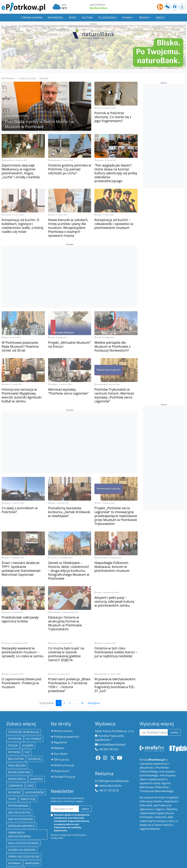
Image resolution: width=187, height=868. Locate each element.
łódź (30, 786)
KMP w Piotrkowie (21, 819)
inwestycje (28, 799)
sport (12, 799)
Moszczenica (17, 779)
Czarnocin (15, 786)
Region (144, 17)
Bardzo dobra (99, 8)
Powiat (127, 17)
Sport (72, 17)
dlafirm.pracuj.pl (64, 765)
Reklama (59, 748)
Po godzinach (107, 17)
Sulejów (28, 745)
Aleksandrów (34, 792)
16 (82, 703)
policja (13, 745)
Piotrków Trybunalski (24, 732)
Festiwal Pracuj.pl (64, 777)
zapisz (85, 809)
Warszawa (32, 863)
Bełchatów (16, 759)
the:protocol (62, 771)
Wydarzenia (55, 17)
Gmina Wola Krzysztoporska (19, 835)
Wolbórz (14, 792)
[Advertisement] (70, 269)
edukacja (34, 759)
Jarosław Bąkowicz (21, 826)
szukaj (174, 732)
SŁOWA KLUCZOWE (27, 79)
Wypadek (14, 752)
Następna (94, 703)
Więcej (160, 17)
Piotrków (15, 739)
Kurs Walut (61, 754)
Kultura (87, 17)
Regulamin (60, 742)
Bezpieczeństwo (19, 772)
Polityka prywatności (67, 737)
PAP (27, 752)
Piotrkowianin (18, 806)
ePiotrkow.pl (8, 79)
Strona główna (32, 17)
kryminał (14, 863)
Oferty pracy (61, 760)
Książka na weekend (22, 850)
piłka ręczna (17, 766)
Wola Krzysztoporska (23, 843)
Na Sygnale (34, 739)
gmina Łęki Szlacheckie (24, 857)
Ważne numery (63, 731)
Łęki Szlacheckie (19, 812)
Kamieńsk (36, 779)
